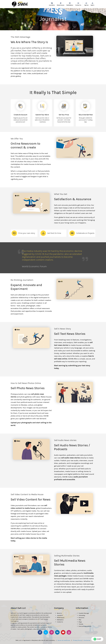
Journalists (52, 4)
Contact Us (78, 4)
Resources (81, 618)
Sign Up (86, 4)
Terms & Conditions (64, 640)
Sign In (92, 4)
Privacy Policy (77, 640)
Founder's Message (84, 613)
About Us (59, 613)
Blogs (80, 622)
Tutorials (81, 624)
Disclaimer (87, 640)
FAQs (80, 620)
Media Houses (61, 4)
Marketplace (70, 4)
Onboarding (82, 615)
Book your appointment (85, 626)
